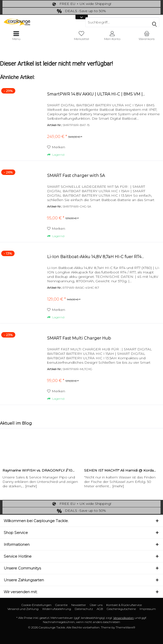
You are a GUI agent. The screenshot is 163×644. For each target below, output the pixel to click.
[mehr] (31, 486)
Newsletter (79, 605)
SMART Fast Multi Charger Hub (79, 338)
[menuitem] (147, 36)
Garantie (61, 605)
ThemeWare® (125, 627)
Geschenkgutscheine (121, 609)
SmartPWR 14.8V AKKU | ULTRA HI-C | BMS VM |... (96, 94)
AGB (100, 609)
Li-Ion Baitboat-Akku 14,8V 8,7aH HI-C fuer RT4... (95, 257)
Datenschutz (84, 609)
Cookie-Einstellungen (36, 605)
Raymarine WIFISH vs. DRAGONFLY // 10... (38, 470)
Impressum (148, 609)
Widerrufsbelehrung (57, 609)
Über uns (96, 605)
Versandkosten (124, 618)
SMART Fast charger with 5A (76, 176)
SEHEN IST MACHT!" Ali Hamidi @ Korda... (120, 470)
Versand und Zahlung (23, 609)
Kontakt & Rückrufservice (124, 605)
